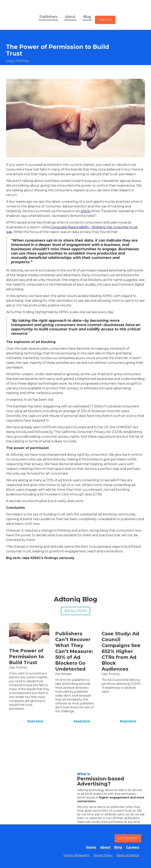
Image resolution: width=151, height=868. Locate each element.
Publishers (48, 17)
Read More (35, 721)
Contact (105, 20)
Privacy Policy (103, 855)
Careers (133, 847)
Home (91, 847)
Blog (87, 17)
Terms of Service (128, 855)
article (86, 211)
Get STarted (128, 838)
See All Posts (75, 611)
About (70, 17)
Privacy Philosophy (76, 855)
